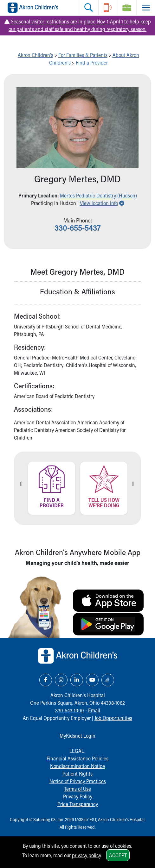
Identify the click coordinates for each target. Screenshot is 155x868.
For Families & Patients (83, 55)
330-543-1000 (70, 710)
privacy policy (86, 855)
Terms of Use (77, 789)
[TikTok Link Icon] (108, 680)
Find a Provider (92, 62)
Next (133, 484)
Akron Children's (36, 55)
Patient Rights (77, 774)
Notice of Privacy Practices (78, 781)
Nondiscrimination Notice (77, 766)
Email (94, 710)
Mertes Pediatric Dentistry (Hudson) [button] (98, 195)
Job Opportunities (113, 718)
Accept (118, 855)
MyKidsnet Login (77, 736)
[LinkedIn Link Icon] (77, 680)
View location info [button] (102, 203)
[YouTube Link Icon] (92, 680)
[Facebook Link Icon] (46, 680)
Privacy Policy (78, 796)
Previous (21, 484)
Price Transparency (78, 804)
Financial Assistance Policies (77, 758)
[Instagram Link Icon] (61, 680)
